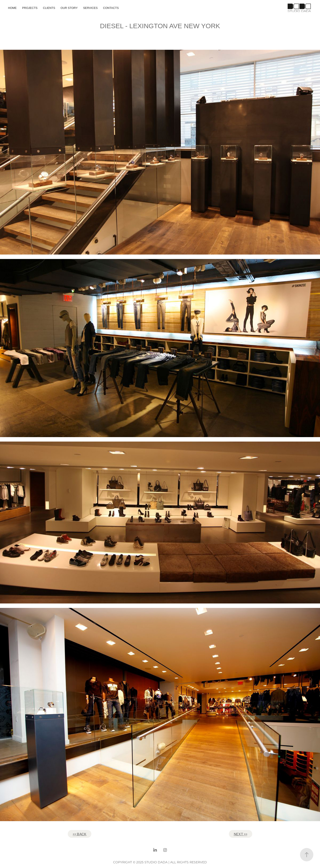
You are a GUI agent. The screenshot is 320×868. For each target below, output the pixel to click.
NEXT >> (241, 834)
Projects (30, 8)
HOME (12, 8)
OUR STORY (69, 8)
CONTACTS (111, 8)
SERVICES (90, 8)
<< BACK (80, 834)
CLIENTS (49, 8)
